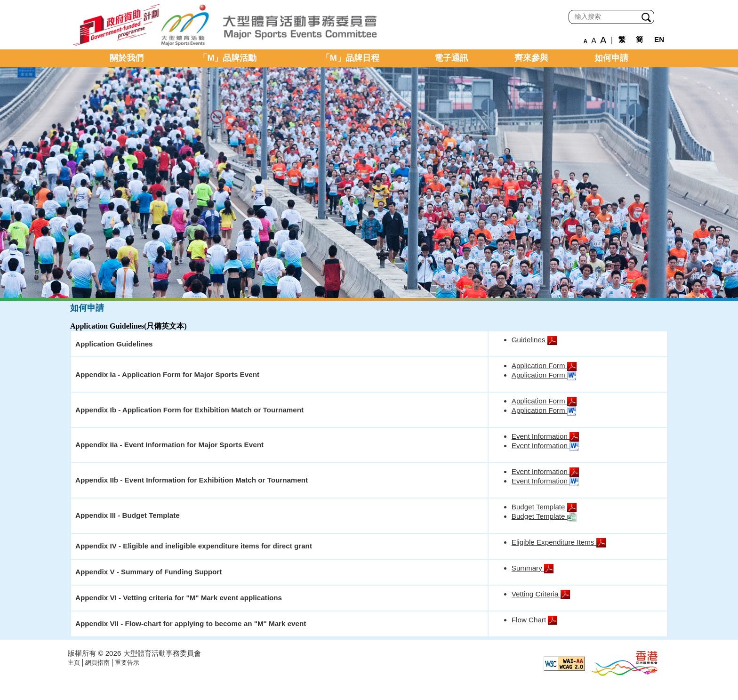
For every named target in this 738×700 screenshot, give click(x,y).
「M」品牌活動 (228, 58)
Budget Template (544, 507)
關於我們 (127, 58)
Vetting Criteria (541, 594)
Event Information (545, 436)
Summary (533, 568)
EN (659, 39)
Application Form (544, 366)
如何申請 (611, 58)
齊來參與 (531, 58)
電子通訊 (451, 58)
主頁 (74, 663)
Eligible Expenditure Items (559, 542)
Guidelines (534, 340)
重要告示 (127, 663)
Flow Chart (535, 620)
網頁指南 (97, 663)
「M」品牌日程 (350, 58)
